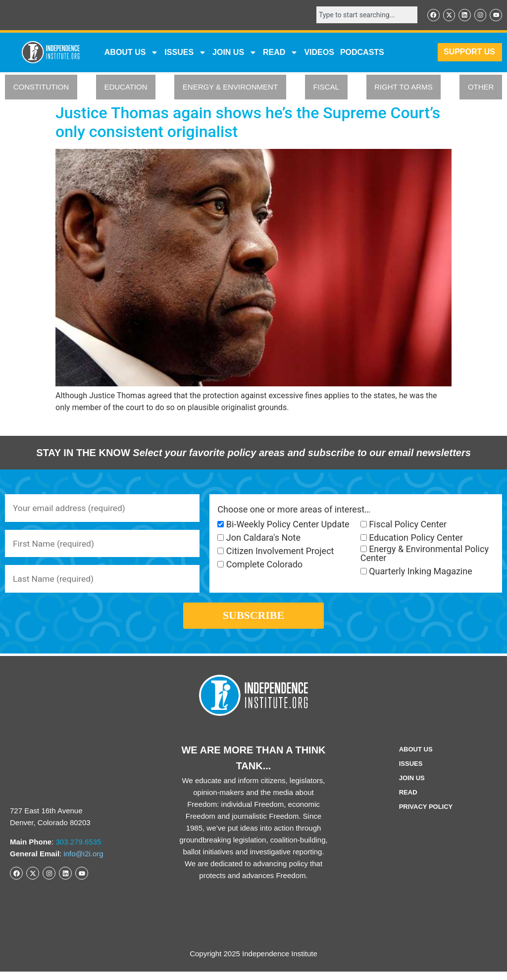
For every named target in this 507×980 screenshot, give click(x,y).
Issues (185, 53)
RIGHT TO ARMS (404, 88)
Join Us (412, 786)
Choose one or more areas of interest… (294, 510)
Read (408, 801)
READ (280, 53)
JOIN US (235, 53)
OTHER (481, 88)
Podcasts (362, 53)
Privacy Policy (426, 815)
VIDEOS (319, 53)
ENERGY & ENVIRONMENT (230, 88)
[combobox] (363, 15)
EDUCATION (126, 88)
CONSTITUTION (41, 88)
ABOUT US (132, 53)
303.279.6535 (79, 850)
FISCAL (326, 88)
